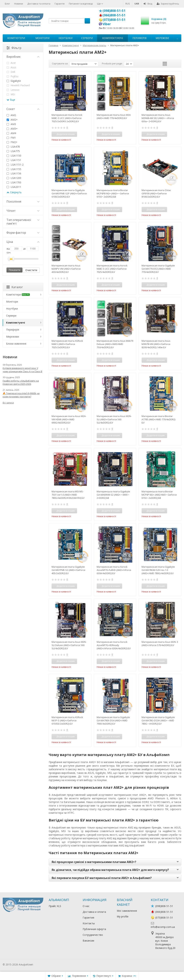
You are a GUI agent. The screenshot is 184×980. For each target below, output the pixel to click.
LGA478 (13, 147)
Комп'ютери (16, 38)
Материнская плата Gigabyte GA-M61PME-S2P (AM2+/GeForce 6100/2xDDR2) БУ (69, 193)
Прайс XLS (55, 906)
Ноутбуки (65, 38)
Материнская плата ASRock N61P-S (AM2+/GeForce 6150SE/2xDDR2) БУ (67, 720)
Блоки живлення (16, 344)
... (177, 38)
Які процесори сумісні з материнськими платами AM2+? (94, 862)
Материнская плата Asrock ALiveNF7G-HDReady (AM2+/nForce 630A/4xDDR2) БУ (114, 645)
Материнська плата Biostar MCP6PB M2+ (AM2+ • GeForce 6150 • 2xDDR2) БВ (113, 193)
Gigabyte (14, 81)
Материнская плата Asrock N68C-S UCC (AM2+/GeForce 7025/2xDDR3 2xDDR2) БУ (67, 118)
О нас (86, 906)
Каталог (15, 287)
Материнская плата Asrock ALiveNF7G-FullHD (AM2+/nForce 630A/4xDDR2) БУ (114, 570)
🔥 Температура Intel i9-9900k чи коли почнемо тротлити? (21, 395)
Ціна (23, 242)
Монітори (42, 38)
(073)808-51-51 (114, 20)
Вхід (148, 4)
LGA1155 (14, 169)
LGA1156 (14, 173)
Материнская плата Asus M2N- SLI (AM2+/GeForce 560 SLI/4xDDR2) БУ (114, 419)
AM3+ (12, 129)
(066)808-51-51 (114, 15)
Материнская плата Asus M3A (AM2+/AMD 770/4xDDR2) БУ (114, 116)
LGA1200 (14, 178)
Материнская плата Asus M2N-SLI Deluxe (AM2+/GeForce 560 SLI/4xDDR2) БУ (69, 645)
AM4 (11, 133)
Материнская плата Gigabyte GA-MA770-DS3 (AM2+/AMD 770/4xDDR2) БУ (158, 269)
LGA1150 (14, 156)
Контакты (89, 923)
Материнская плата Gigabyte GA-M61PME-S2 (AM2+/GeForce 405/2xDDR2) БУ (68, 570)
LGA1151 (14, 160)
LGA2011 (14, 187)
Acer (11, 63)
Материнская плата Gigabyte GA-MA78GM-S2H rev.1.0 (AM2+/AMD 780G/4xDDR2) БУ (158, 570)
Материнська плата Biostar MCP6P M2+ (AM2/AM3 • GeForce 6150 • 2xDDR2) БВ (159, 495)
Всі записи (8, 403)
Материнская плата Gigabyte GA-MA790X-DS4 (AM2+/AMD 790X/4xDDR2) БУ (113, 720)
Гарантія (60, 4)
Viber (107, 24)
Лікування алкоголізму (47, 964)
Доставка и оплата (94, 912)
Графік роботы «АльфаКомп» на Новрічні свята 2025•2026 (21, 382)
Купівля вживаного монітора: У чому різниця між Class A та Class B (22, 370)
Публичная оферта (94, 929)
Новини (19, 4)
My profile (123, 916)
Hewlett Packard (18, 85)
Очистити (31, 270)
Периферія (139, 38)
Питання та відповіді (81, 4)
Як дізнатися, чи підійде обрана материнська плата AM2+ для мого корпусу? (110, 870)
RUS (128, 4)
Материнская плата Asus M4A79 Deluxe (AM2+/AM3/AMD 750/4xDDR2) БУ (115, 344)
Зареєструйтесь (168, 4)
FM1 (11, 138)
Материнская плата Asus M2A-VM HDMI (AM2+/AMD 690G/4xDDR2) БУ (69, 419)
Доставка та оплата (39, 4)
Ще (100, 4)
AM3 (11, 124)
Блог (7, 4)
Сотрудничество (93, 935)
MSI (11, 94)
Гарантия (88, 918)
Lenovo (13, 90)
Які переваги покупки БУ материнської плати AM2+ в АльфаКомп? (102, 878)
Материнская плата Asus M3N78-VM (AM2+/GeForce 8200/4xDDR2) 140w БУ (156, 344)
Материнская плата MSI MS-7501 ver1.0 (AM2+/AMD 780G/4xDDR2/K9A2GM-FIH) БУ (68, 495)
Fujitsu (12, 76)
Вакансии (88, 941)
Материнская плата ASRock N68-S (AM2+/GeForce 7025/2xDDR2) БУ (67, 344)
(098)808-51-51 (114, 11)
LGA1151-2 (15, 165)
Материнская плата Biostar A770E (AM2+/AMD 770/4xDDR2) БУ (158, 419)
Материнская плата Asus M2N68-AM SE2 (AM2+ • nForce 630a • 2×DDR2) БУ (158, 118)
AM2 (11, 115)
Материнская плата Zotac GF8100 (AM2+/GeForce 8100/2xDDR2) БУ (156, 193)
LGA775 (13, 151)
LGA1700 (14, 182)
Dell (11, 72)
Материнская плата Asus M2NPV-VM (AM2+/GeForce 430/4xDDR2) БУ (66, 269)
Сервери (87, 38)
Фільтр (14, 48)
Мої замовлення (127, 911)
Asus (11, 67)
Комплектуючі (113, 38)
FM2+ (12, 142)
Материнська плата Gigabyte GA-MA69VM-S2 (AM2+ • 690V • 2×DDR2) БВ (113, 495)
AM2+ (12, 120)
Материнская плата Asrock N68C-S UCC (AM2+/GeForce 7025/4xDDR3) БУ (112, 269)
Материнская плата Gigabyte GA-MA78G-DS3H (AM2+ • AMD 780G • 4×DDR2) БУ (158, 720)
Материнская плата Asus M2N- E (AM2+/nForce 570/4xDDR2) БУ (160, 644)
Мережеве (162, 38)
